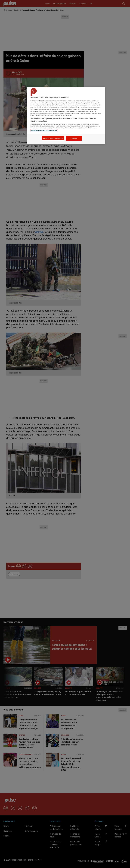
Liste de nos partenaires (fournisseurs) (44, 130)
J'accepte (74, 138)
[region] (66, 116)
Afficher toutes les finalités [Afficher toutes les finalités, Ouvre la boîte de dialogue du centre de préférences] (53, 138)
